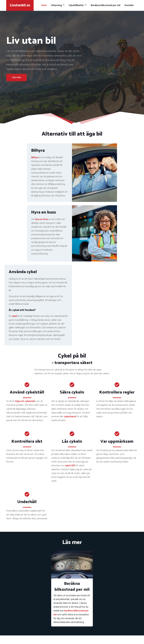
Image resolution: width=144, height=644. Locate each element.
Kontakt (129, 5)
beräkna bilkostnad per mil (71, 613)
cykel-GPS (70, 466)
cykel (14, 316)
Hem (44, 5)
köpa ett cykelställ (25, 401)
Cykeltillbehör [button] (76, 5)
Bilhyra (35, 157)
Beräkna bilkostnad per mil (105, 5)
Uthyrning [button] (57, 5)
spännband (70, 417)
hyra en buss (42, 219)
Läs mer (16, 77)
